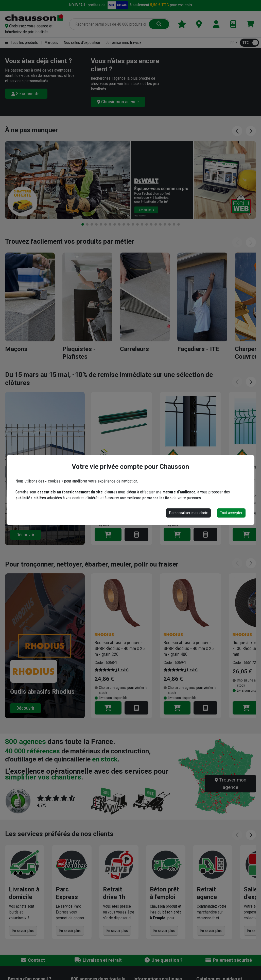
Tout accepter (231, 513)
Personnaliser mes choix (188, 513)
